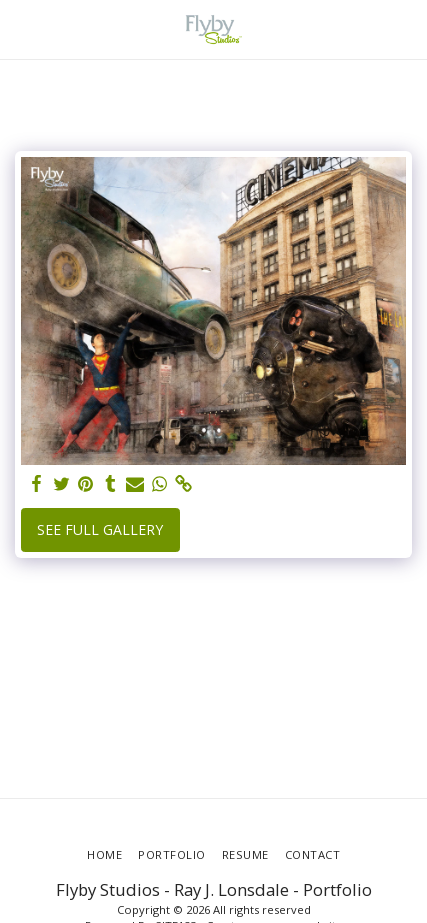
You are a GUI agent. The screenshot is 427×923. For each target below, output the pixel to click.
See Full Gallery (100, 529)
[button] (22, 28)
